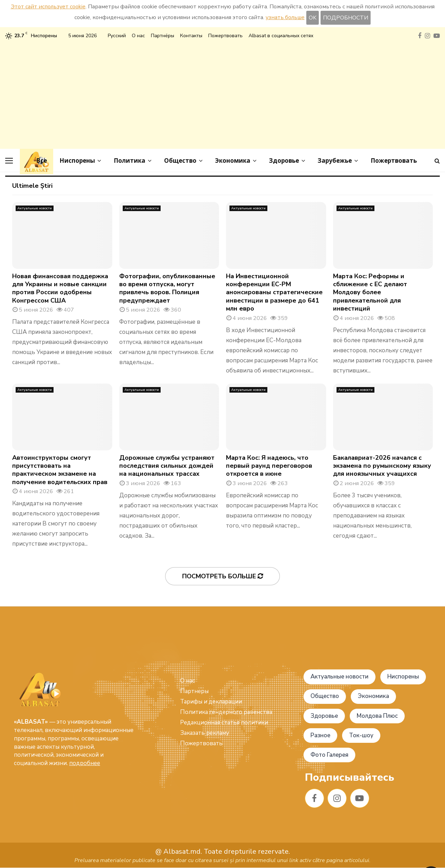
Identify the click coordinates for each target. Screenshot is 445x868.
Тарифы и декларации (211, 702)
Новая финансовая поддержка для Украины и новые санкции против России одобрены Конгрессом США (60, 288)
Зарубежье (335, 160)
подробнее (85, 763)
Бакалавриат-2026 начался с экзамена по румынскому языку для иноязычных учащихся (382, 466)
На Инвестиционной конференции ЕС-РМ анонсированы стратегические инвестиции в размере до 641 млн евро (274, 292)
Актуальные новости (35, 208)
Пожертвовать (225, 36)
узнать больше (285, 17)
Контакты (191, 36)
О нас (138, 36)
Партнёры (163, 36)
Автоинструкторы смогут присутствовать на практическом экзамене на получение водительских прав (60, 470)
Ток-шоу (362, 735)
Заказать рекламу (205, 733)
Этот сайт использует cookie (48, 7)
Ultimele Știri (32, 186)
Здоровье (284, 160)
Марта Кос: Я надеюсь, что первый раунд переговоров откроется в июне (269, 466)
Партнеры (194, 691)
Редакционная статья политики (224, 722)
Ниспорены (77, 160)
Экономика (233, 160)
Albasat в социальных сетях (281, 36)
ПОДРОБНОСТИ (346, 18)
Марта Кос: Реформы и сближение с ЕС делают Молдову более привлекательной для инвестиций (370, 292)
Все (42, 160)
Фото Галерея (330, 755)
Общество (180, 160)
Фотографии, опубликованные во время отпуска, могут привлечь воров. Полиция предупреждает (167, 288)
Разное (321, 735)
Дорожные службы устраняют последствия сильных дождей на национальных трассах (167, 466)
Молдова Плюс (378, 716)
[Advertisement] (222, 93)
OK (313, 18)
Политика (130, 160)
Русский (117, 36)
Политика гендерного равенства (226, 712)
